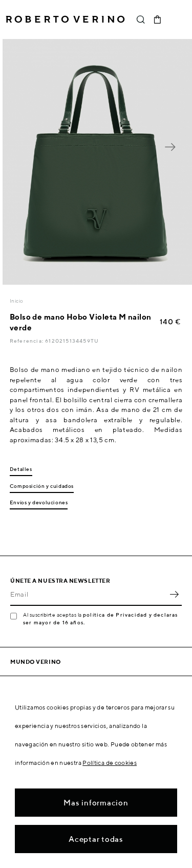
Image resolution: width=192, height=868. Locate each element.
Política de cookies (110, 763)
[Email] (88, 595)
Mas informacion (96, 803)
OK (174, 595)
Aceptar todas (96, 839)
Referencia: (27, 341)
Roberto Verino (65, 19)
